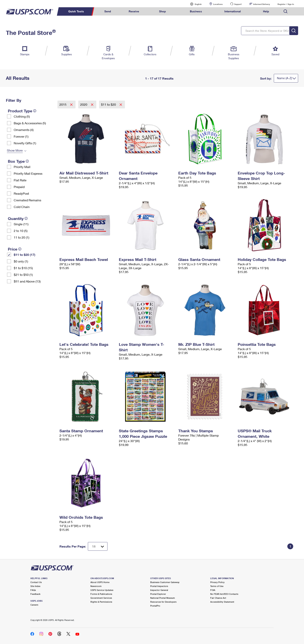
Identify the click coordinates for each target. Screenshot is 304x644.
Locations (218, 4)
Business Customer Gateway (165, 582)
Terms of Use (217, 586)
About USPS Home (100, 582)
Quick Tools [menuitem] (76, 11)
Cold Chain (22, 207)
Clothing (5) (22, 116)
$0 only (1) (21, 261)
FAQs (33, 590)
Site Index (35, 586)
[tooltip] (35, 111)
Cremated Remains (27, 200)
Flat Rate (20, 180)
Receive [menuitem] (134, 11)
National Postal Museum (163, 598)
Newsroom (96, 586)
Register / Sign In (286, 4)
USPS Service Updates (102, 590)
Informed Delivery (262, 4)
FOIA (213, 590)
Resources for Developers (163, 602)
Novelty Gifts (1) (25, 143)
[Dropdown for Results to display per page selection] (98, 546)
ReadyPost (21, 193)
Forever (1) (21, 136)
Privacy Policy (217, 582)
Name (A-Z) (284, 78)
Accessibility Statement (222, 602)
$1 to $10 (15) (23, 268)
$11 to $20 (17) (25, 255)
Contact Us (36, 582)
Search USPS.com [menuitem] (286, 11)
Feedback (35, 594)
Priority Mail (22, 167)
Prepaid (19, 187)
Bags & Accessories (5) (30, 123)
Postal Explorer (158, 594)
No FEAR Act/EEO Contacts (224, 594)
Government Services (101, 598)
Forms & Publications (101, 594)
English (194, 4)
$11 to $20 (109, 104)
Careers (34, 605)
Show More (15, 150)
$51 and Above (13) (27, 281)
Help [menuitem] (266, 11)
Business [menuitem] (196, 11)
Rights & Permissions (101, 602)
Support (238, 4)
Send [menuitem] (108, 11)
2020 (84, 104)
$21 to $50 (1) (23, 275)
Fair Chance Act (218, 598)
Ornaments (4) (24, 130)
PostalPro (155, 606)
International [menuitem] (233, 11)
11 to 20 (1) (21, 237)
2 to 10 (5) (21, 231)
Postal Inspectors (159, 586)
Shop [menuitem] (162, 11)
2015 (63, 104)
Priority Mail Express (28, 173)
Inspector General (159, 590)
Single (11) (21, 224)
